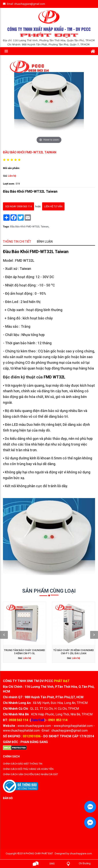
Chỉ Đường (85, 863)
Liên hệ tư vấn (51, 196)
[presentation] (31, 630)
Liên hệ (34, 184)
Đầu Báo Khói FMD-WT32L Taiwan (41, 205)
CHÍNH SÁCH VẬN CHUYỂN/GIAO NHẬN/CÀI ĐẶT (31, 774)
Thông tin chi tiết (36, 342)
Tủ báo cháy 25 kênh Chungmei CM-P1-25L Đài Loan (59, 632)
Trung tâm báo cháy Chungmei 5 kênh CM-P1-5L (39, 632)
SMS (52, 864)
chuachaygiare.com (81, 853)
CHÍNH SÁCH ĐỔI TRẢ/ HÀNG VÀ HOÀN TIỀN (28, 769)
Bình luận (47, 342)
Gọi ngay (19, 864)
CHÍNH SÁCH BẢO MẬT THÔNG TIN (23, 764)
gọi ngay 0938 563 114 (37, 196)
